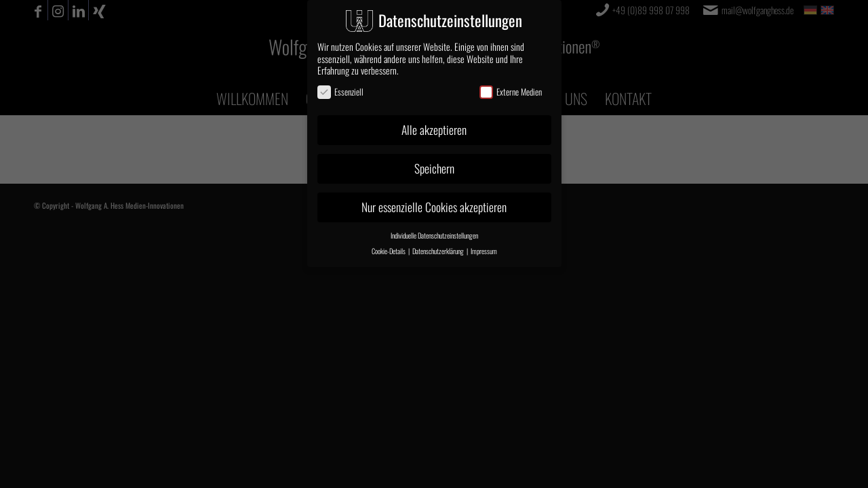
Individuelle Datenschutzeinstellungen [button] (434, 235)
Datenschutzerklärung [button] (439, 251)
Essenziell (341, 91)
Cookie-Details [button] (389, 251)
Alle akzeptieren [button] (434, 129)
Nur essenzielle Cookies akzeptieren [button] (434, 207)
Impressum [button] (484, 251)
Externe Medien (511, 91)
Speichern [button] (434, 168)
